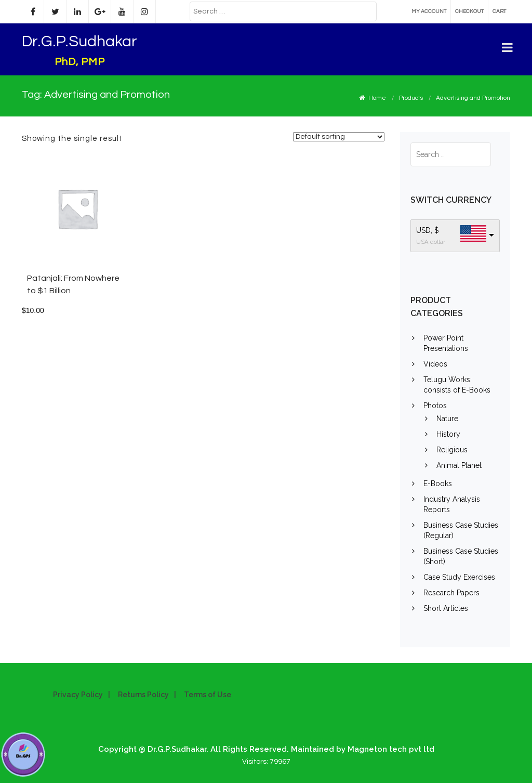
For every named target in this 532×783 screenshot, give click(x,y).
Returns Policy (143, 695)
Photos (435, 406)
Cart (499, 11)
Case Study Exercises (459, 577)
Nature (447, 419)
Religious (452, 450)
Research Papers (451, 593)
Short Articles (446, 608)
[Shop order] (339, 137)
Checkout (469, 11)
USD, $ (428, 230)
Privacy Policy (78, 695)
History (448, 434)
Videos (435, 364)
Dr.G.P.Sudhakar (79, 41)
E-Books (438, 484)
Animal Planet (459, 465)
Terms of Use (208, 695)
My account (429, 11)
